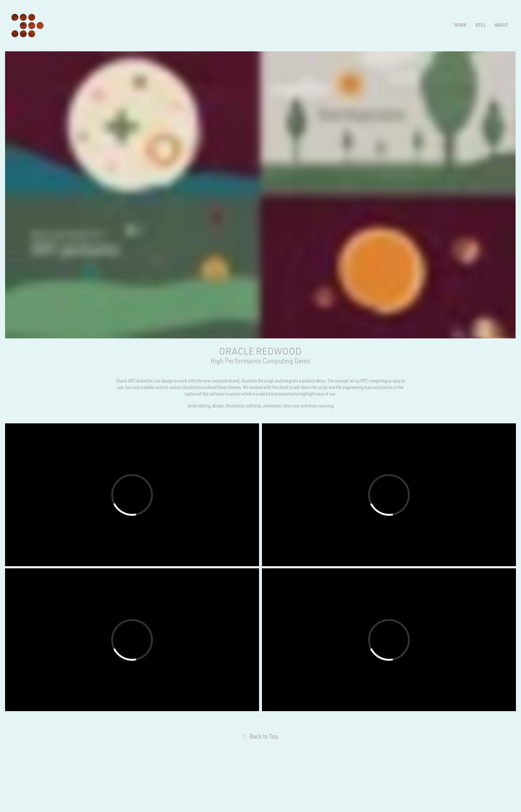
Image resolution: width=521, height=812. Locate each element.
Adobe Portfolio (271, 787)
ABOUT (501, 25)
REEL (481, 25)
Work (460, 25)
